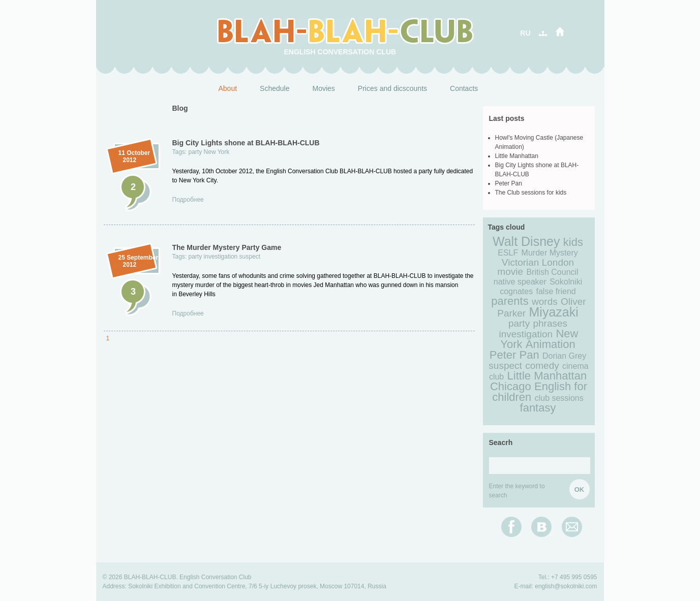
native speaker (520, 282)
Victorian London (538, 262)
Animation (551, 344)
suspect (250, 257)
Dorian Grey (564, 356)
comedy (542, 366)
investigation (221, 257)
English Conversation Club (340, 52)
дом (559, 31)
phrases (550, 323)
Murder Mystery (550, 253)
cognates (516, 291)
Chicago (511, 386)
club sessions (559, 398)
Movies (323, 88)
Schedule (275, 88)
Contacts (464, 88)
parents (510, 301)
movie (510, 272)
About (228, 88)
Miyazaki (554, 312)
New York (217, 152)
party (195, 152)
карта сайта (544, 31)
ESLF (508, 253)
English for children (540, 392)
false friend (556, 291)
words (545, 302)
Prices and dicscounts (392, 88)
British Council (552, 272)
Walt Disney (526, 241)
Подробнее (188, 200)
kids (573, 242)
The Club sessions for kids (531, 193)
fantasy (538, 408)
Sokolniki (566, 282)
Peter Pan (509, 183)
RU (525, 33)
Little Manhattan (517, 156)
